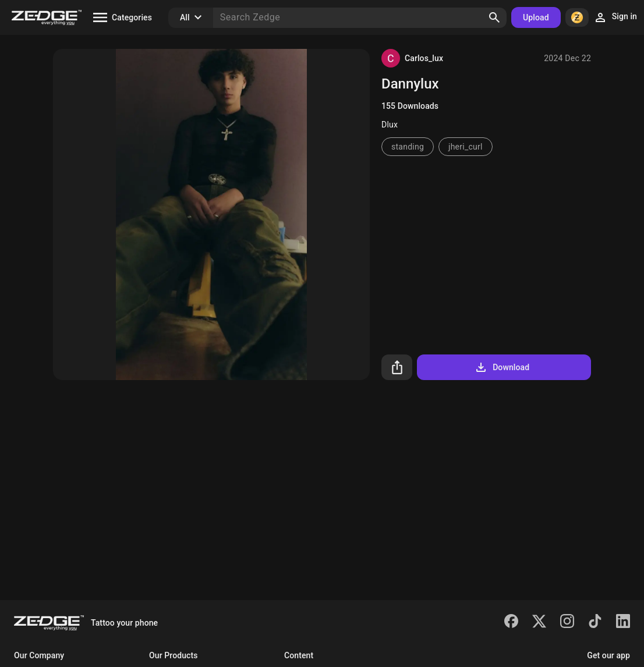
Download (502, 367)
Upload (536, 17)
